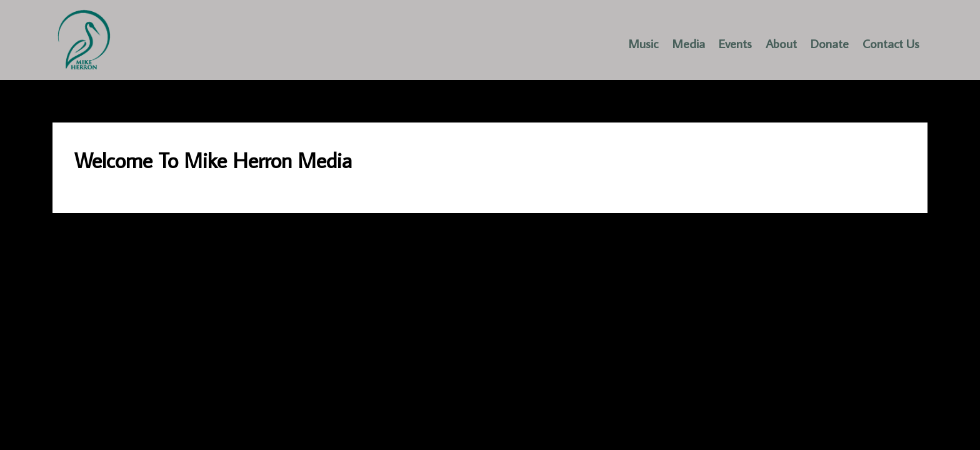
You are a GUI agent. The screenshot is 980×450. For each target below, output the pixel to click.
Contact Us (891, 43)
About (781, 43)
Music (643, 43)
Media (688, 43)
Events (735, 43)
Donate (830, 43)
